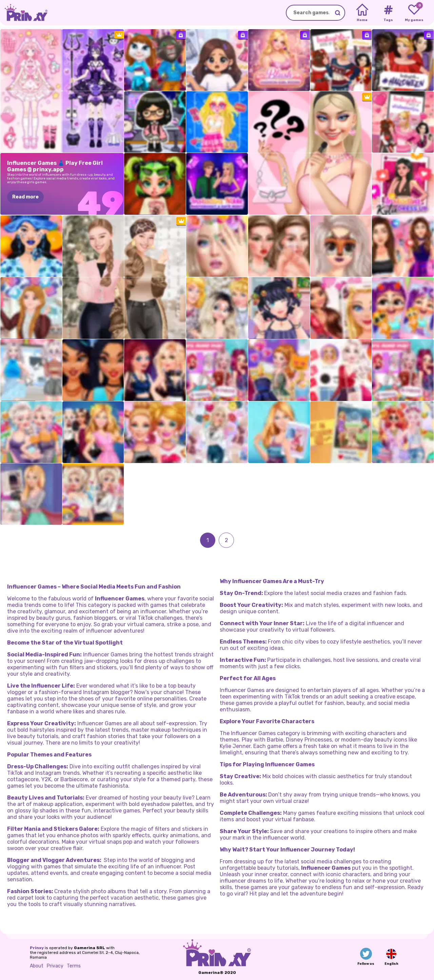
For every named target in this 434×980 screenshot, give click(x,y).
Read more (25, 197)
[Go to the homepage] (24, 13)
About (37, 966)
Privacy (55, 966)
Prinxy (37, 948)
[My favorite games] (414, 13)
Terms (74, 966)
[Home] (362, 13)
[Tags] (388, 13)
